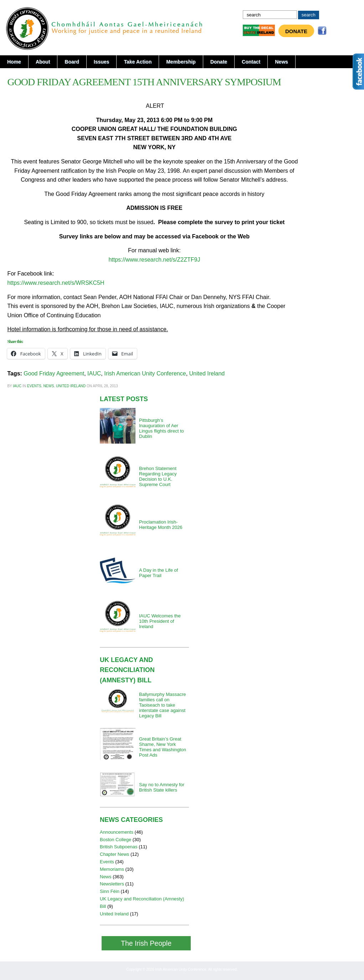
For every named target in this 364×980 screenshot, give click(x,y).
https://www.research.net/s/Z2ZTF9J (154, 260)
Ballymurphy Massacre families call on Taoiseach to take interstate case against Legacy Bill (163, 705)
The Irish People (146, 943)
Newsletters (112, 884)
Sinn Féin (110, 891)
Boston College (116, 840)
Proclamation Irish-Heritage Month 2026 (161, 525)
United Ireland (207, 373)
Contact (251, 62)
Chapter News (114, 854)
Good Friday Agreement (54, 373)
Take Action (138, 62)
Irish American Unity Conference (145, 373)
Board (72, 62)
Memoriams (112, 869)
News (281, 62)
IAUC (94, 373)
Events (34, 386)
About (43, 62)
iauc (17, 386)
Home (14, 62)
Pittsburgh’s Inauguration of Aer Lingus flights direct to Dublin (162, 428)
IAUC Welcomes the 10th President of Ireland (160, 621)
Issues (102, 62)
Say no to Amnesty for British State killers (162, 787)
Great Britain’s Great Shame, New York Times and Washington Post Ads (163, 747)
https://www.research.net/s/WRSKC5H (56, 283)
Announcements (117, 832)
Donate (296, 31)
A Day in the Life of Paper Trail (158, 573)
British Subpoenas (119, 847)
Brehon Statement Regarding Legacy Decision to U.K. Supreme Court (158, 476)
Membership (181, 62)
